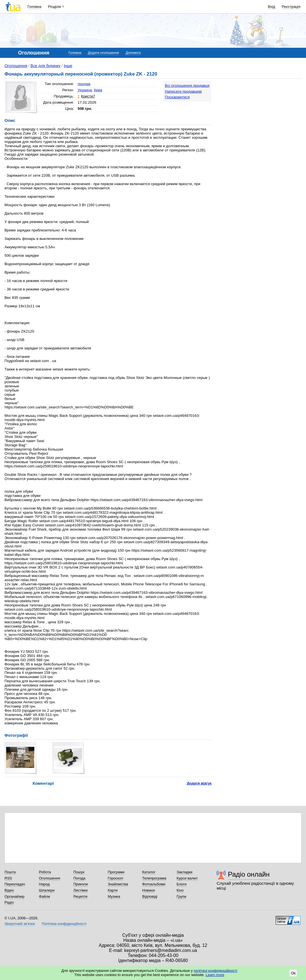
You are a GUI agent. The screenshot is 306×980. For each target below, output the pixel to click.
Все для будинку (46, 66)
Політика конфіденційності (64, 924)
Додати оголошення (104, 53)
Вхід (272, 7)
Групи (182, 896)
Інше (68, 66)
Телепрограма (154, 878)
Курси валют (187, 878)
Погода (79, 878)
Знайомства (118, 884)
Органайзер (14, 896)
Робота (45, 872)
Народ (44, 884)
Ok (293, 973)
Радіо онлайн (249, 874)
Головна (34, 7)
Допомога (133, 53)
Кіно (180, 890)
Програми (116, 872)
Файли (45, 896)
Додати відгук (199, 783)
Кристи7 (88, 96)
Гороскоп (115, 878)
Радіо (9, 902)
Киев (98, 90)
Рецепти (80, 896)
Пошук (79, 872)
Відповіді (150, 896)
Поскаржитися (177, 97)
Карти (113, 890)
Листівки (81, 890)
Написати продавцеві (183, 91)
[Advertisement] (259, 116)
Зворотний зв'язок (20, 924)
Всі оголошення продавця (187, 86)
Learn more (215, 975)
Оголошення (16, 66)
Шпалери (47, 890)
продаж (84, 84)
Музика (114, 896)
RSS (8, 878)
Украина (85, 90)
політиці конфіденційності (215, 971)
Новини (149, 890)
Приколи (81, 884)
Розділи (55, 7)
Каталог (149, 872)
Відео (9, 890)
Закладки (185, 872)
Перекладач (15, 884)
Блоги (182, 884)
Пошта (10, 872)
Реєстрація (291, 7)
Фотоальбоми (154, 884)
